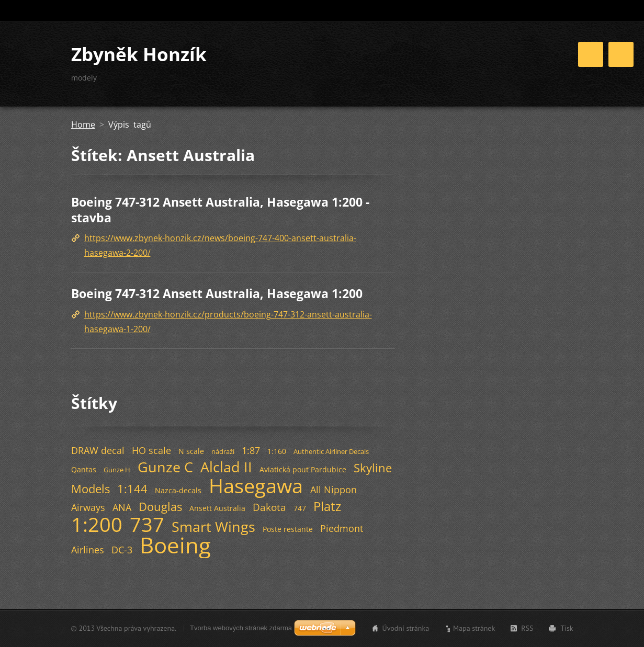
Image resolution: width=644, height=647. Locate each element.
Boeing (175, 545)
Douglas (160, 507)
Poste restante (288, 529)
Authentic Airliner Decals (331, 451)
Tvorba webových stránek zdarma (241, 628)
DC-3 (122, 550)
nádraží (223, 451)
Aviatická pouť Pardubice (303, 469)
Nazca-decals (178, 490)
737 (147, 524)
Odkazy (549, 62)
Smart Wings (213, 526)
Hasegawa (256, 485)
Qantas (84, 469)
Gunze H (117, 470)
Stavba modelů (427, 62)
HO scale (151, 450)
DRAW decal (98, 450)
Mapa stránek (474, 628)
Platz (327, 506)
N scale (191, 451)
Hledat (564, 11)
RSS (527, 628)
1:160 (277, 451)
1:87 (251, 450)
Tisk (567, 628)
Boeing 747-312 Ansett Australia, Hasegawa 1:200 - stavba (220, 210)
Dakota (269, 507)
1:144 (132, 489)
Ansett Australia (217, 508)
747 (300, 508)
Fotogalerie (495, 62)
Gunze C (165, 467)
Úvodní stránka (406, 628)
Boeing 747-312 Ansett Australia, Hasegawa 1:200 (217, 293)
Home (368, 62)
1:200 (97, 524)
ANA (122, 507)
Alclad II (226, 467)
